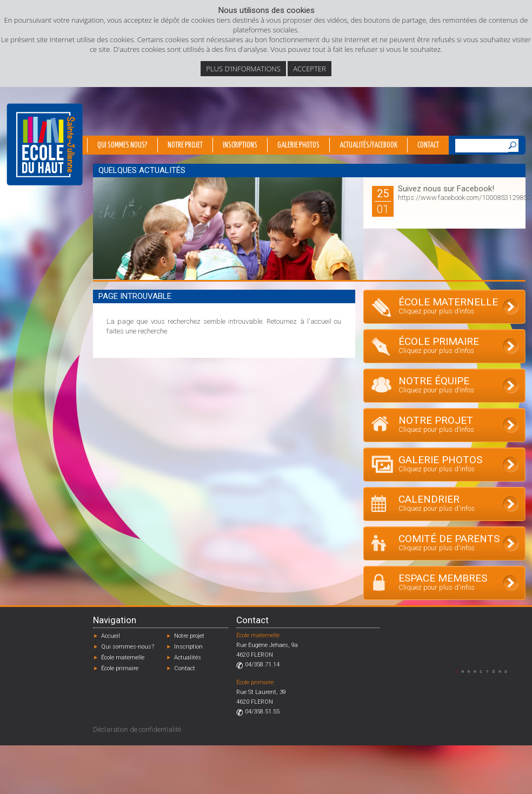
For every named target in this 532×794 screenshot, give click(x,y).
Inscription (188, 647)
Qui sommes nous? (122, 145)
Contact (428, 145)
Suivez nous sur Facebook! (446, 189)
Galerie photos (298, 145)
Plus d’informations (243, 69)
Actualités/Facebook (368, 145)
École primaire (120, 668)
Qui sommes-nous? (128, 647)
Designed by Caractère (486, 671)
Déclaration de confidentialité (137, 729)
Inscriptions (240, 145)
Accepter (309, 69)
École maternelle (123, 658)
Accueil (111, 636)
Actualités (188, 658)
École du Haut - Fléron (45, 144)
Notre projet (185, 145)
